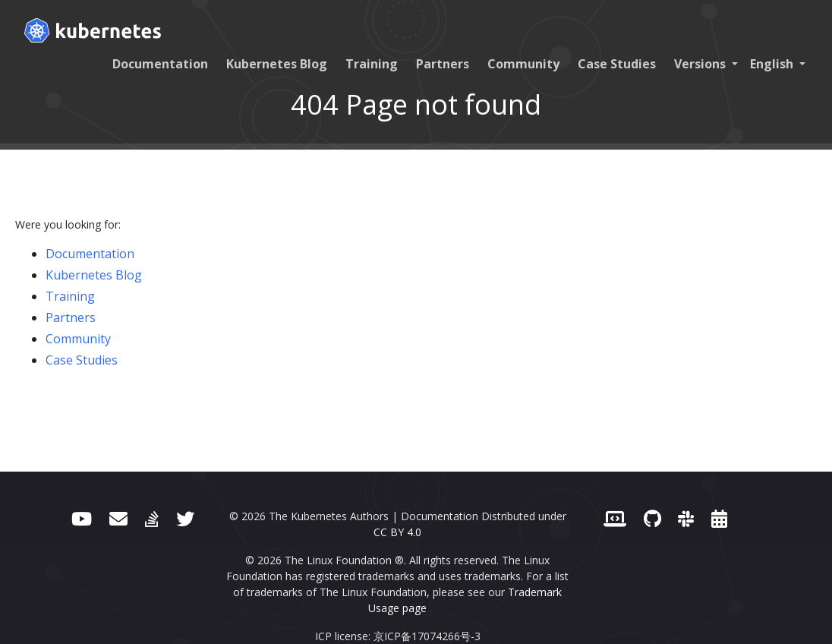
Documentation (160, 64)
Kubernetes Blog (277, 64)
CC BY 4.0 (397, 532)
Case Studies (617, 64)
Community (523, 64)
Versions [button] (701, 64)
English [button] (773, 64)
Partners (443, 64)
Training (372, 64)
